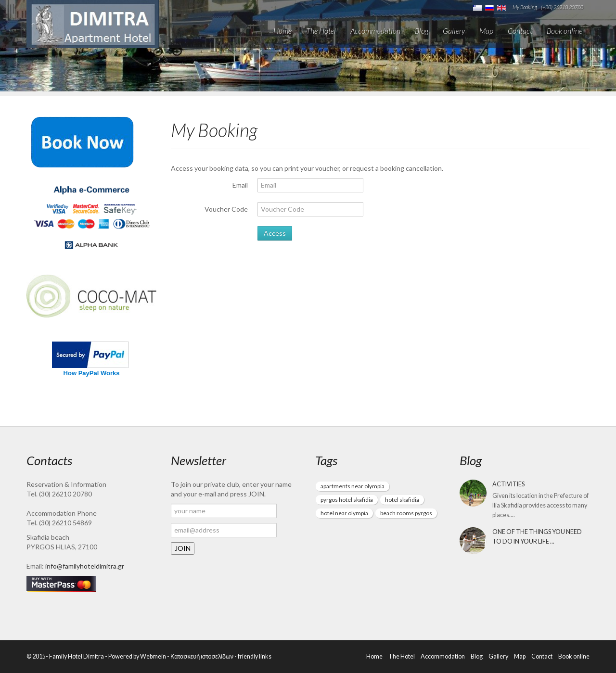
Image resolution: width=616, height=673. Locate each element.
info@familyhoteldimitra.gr (85, 566)
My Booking (525, 7)
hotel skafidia (402, 500)
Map (486, 31)
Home (282, 31)
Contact (520, 31)
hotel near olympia (344, 513)
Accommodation (375, 31)
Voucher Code (226, 209)
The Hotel (321, 31)
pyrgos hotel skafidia (347, 500)
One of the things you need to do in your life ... (537, 537)
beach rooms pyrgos (406, 513)
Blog (422, 31)
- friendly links (252, 656)
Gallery (454, 31)
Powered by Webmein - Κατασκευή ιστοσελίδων (171, 656)
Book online (565, 31)
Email (240, 185)
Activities (508, 484)
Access (275, 233)
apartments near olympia (353, 486)
